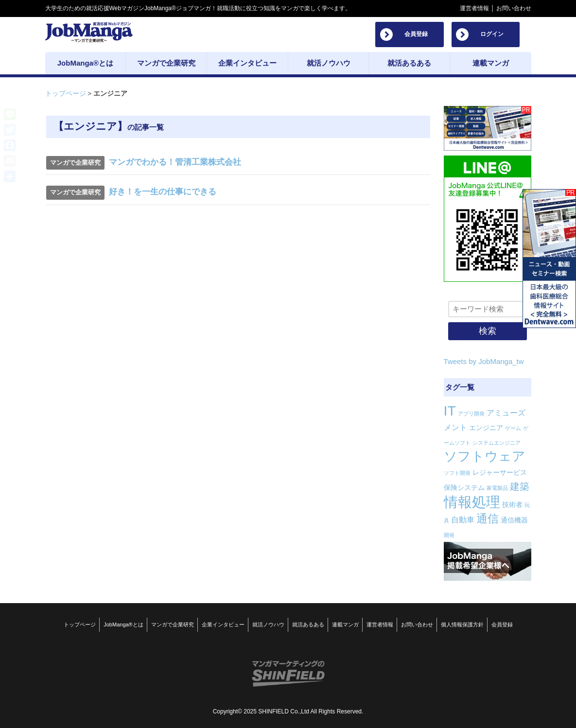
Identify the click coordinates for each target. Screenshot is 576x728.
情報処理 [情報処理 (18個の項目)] (472, 502)
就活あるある (308, 624)
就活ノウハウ (268, 624)
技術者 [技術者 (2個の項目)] (512, 504)
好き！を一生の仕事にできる (163, 191)
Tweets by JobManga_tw (484, 361)
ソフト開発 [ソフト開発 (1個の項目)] (457, 473)
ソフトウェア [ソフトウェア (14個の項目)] (485, 456)
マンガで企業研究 (173, 624)
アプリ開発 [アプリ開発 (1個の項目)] (471, 414)
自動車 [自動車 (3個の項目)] (463, 520)
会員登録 (416, 34)
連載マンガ (345, 624)
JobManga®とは (123, 624)
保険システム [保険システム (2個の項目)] (464, 487)
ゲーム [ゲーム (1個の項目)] (513, 428)
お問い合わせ (514, 8)
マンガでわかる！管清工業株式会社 (175, 162)
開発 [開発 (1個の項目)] (449, 535)
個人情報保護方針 (462, 624)
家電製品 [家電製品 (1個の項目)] (497, 488)
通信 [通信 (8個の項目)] (488, 519)
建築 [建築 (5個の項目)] (520, 486)
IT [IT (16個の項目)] (450, 411)
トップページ (66, 94)
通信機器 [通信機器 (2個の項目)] (514, 520)
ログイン (492, 34)
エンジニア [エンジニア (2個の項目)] (486, 428)
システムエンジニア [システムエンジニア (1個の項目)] (497, 443)
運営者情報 (474, 8)
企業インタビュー (223, 624)
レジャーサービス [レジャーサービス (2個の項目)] (500, 472)
